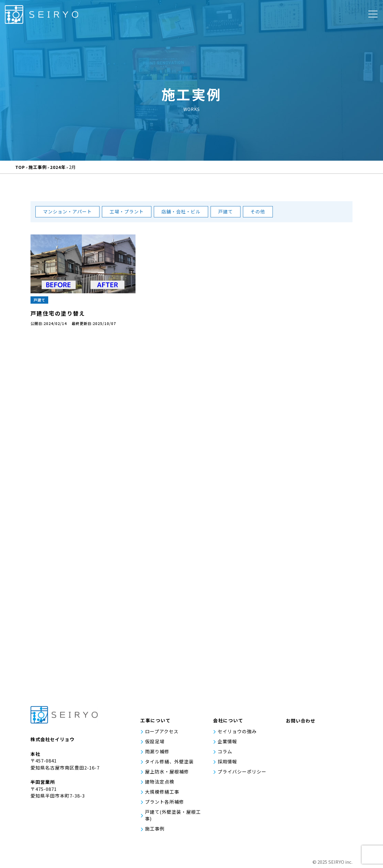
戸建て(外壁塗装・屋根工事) (173, 815)
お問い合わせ (301, 722)
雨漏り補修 (157, 752)
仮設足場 (155, 742)
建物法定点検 (160, 782)
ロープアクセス (162, 732)
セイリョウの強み (237, 732)
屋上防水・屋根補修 (167, 772)
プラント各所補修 (164, 802)
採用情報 (227, 762)
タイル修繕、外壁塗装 (169, 762)
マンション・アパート (67, 211)
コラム (225, 752)
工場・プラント (127, 211)
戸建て (226, 211)
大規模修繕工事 (162, 792)
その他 (258, 211)
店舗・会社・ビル (181, 211)
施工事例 (155, 828)
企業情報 (227, 742)
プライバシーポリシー (242, 772)
